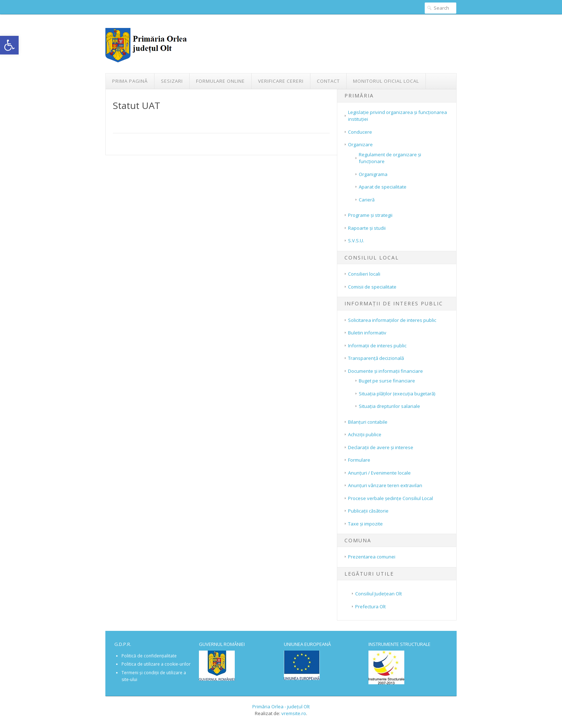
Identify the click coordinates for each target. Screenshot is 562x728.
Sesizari (172, 81)
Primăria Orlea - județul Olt (281, 706)
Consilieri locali (364, 274)
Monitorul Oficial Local (386, 81)
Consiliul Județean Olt (378, 594)
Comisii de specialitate (372, 287)
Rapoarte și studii (367, 228)
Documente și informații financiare (385, 371)
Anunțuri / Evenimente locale (379, 473)
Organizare (360, 144)
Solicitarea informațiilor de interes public (392, 320)
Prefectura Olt (370, 606)
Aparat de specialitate (383, 187)
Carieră (367, 200)
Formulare (359, 460)
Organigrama (373, 174)
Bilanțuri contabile (368, 422)
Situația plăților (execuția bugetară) (397, 394)
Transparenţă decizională (376, 358)
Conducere (360, 132)
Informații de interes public (377, 346)
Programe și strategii (370, 215)
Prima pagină (130, 81)
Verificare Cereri (281, 81)
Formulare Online (220, 81)
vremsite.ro (294, 713)
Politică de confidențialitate (149, 656)
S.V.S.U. (356, 241)
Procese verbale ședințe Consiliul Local (390, 498)
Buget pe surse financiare (387, 381)
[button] (9, 45)
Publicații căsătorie (368, 511)
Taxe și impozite (365, 524)
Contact (328, 81)
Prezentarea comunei (372, 557)
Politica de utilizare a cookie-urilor (156, 664)
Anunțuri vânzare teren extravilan (385, 485)
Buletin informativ (367, 333)
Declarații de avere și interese (381, 447)
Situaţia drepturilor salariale (389, 406)
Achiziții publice (365, 434)
